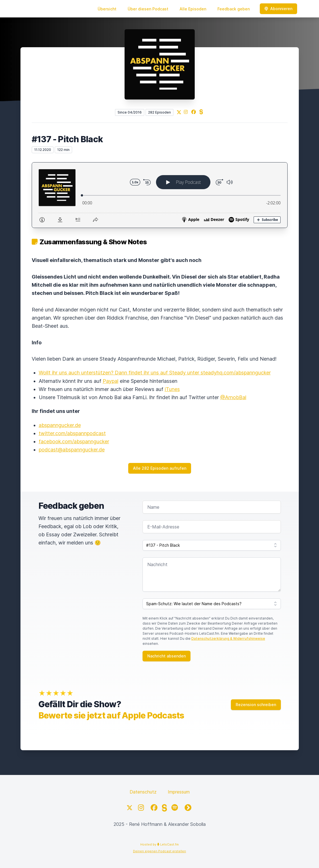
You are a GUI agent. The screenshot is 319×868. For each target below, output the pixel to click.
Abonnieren (278, 9)
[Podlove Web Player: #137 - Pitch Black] (160, 195)
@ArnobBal (233, 397)
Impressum (179, 792)
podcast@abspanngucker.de (72, 450)
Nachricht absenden (167, 656)
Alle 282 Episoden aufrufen (160, 468)
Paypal (111, 381)
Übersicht (107, 9)
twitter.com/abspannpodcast (72, 433)
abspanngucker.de (60, 425)
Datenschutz (143, 792)
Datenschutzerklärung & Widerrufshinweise (228, 638)
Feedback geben (234, 9)
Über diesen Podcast (148, 9)
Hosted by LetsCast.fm (159, 844)
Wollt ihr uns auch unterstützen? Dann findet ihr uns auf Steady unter (120, 373)
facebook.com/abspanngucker (74, 441)
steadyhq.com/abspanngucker (236, 373)
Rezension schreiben (256, 705)
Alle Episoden (193, 9)
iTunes (172, 389)
